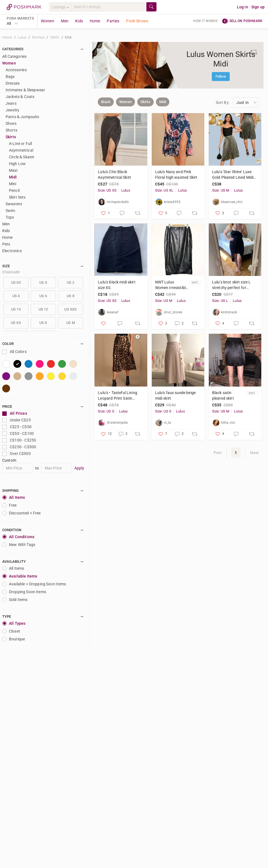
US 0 (43, 282)
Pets (6, 244)
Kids (79, 21)
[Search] (109, 7)
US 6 (43, 296)
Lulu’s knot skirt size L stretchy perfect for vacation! (232, 285)
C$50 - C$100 (18, 434)
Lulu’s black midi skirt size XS (117, 285)
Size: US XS (107, 190)
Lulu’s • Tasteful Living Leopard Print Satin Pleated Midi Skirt (118, 396)
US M (71, 323)
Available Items (20, 576)
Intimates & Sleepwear (25, 90)
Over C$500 (16, 454)
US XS (16, 323)
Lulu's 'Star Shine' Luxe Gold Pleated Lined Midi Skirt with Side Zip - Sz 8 (233, 175)
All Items (14, 497)
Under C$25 (16, 420)
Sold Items (15, 600)
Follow (221, 76)
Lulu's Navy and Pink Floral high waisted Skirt (176, 175)
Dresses (13, 83)
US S (43, 323)
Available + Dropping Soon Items (34, 584)
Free (10, 505)
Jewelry (12, 110)
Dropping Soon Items (24, 592)
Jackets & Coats (20, 97)
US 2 (71, 282)
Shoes (11, 123)
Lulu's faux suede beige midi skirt (175, 395)
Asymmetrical (21, 150)
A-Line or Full (20, 144)
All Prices (15, 413)
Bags (10, 77)
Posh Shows (137, 21)
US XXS (70, 309)
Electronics (12, 251)
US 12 (43, 309)
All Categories (14, 56)
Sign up (258, 7)
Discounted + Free (22, 513)
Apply (79, 468)
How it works (205, 21)
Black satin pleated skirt (223, 395)
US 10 (16, 309)
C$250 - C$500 (19, 447)
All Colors (14, 352)
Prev (218, 453)
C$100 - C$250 (19, 440)
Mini (13, 184)
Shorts (11, 130)
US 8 (71, 296)
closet (11, 631)
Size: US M (221, 190)
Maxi (13, 170)
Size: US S (106, 411)
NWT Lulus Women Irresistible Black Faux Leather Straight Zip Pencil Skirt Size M (171, 285)
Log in (243, 7)
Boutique (14, 639)
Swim (10, 211)
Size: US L (220, 301)
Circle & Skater (22, 157)
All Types (14, 623)
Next (254, 453)
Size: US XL (164, 190)
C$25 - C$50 (17, 427)
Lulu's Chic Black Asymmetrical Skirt (114, 175)
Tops (10, 217)
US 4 (16, 296)
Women (48, 21)
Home (95, 21)
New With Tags (19, 545)
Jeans (11, 103)
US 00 (16, 282)
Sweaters (14, 204)
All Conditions (18, 537)
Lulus (22, 37)
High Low (17, 164)
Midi (68, 37)
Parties (113, 21)
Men (65, 21)
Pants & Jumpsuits (22, 117)
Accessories (16, 70)
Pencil (14, 190)
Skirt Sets (17, 197)
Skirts (55, 37)
